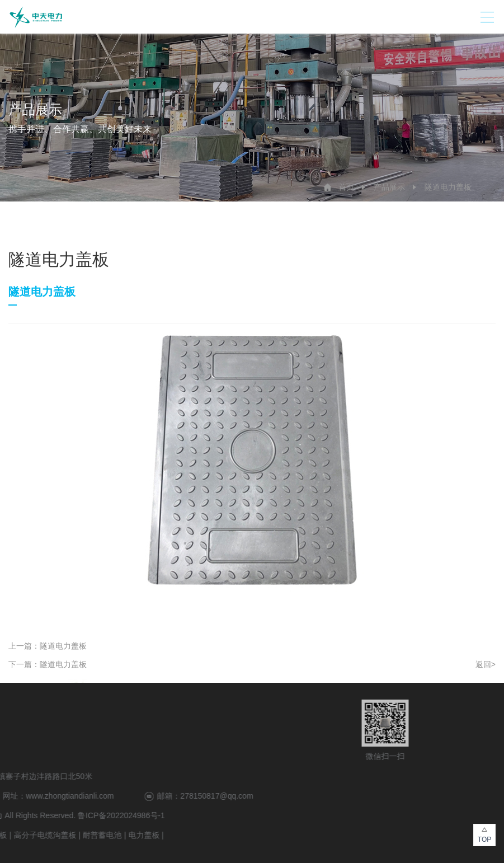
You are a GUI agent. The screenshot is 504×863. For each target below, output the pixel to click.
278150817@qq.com (112, 796)
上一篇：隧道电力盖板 (48, 646)
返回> (486, 664)
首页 (346, 187)
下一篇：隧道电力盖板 (48, 664)
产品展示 (389, 187)
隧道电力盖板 (448, 187)
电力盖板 (40, 835)
